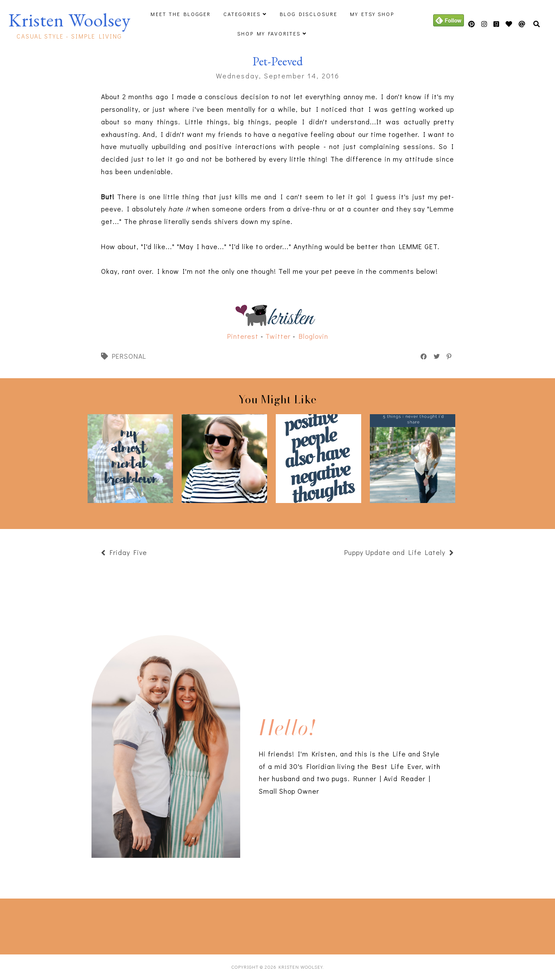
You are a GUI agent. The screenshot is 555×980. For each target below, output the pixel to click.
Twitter (278, 336)
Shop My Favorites (269, 33)
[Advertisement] (143, 925)
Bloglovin (313, 336)
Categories (242, 14)
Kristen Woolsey (69, 20)
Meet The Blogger (181, 14)
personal (129, 356)
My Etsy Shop (372, 14)
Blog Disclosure (309, 14)
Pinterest (243, 336)
